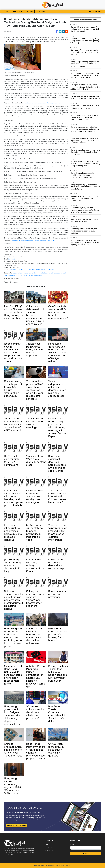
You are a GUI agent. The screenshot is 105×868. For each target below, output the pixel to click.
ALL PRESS (29, 11)
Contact (48, 853)
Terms (48, 844)
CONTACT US (41, 11)
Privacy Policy (50, 847)
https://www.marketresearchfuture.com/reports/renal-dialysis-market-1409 (36, 240)
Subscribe (86, 853)
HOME (8, 11)
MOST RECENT (18, 11)
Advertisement (50, 850)
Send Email (12, 259)
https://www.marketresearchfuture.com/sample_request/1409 (44, 103)
